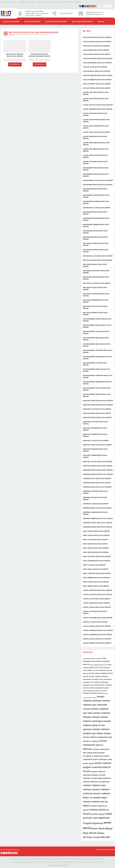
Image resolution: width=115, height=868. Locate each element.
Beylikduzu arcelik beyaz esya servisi (15, 55)
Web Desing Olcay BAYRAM (105, 850)
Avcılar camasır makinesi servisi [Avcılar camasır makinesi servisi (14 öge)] (101, 673)
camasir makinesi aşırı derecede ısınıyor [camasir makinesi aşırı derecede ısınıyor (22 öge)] (96, 705)
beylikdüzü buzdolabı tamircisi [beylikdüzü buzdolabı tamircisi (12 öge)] (93, 693)
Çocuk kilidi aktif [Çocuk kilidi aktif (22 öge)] (102, 837)
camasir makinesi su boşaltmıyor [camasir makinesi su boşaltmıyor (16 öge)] (96, 782)
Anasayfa (12, 35)
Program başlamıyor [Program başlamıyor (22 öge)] (93, 823)
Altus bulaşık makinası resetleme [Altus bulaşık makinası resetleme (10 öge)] (92, 659)
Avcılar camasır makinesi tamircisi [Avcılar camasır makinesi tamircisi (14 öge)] (96, 676)
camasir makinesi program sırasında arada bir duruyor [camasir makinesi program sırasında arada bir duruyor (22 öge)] (97, 767)
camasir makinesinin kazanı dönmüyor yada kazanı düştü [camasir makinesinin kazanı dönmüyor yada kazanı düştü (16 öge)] (97, 760)
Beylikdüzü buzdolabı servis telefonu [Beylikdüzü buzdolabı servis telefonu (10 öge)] (98, 691)
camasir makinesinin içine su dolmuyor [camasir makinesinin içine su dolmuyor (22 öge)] (95, 745)
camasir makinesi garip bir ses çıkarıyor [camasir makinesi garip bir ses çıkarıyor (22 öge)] (97, 725)
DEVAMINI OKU (15, 64)
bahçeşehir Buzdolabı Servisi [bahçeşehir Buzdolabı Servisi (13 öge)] (93, 679)
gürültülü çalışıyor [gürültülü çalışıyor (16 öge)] (98, 814)
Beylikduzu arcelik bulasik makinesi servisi (39, 55)
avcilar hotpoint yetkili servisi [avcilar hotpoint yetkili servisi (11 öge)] (98, 665)
